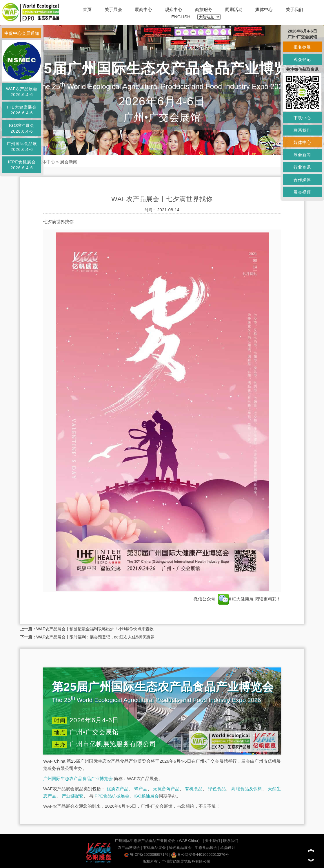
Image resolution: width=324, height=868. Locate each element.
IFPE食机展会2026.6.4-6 (22, 165)
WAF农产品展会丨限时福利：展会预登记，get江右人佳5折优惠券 (95, 637)
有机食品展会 (154, 848)
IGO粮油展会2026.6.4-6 (22, 128)
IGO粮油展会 (146, 796)
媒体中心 (264, 9)
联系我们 (231, 841)
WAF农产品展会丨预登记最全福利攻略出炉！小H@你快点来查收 (95, 629)
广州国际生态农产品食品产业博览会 (78, 778)
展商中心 (143, 9)
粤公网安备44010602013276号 (200, 855)
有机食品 (194, 789)
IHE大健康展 (236, 599)
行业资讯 (302, 167)
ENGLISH (181, 17)
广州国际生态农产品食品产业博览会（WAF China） (158, 841)
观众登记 (302, 59)
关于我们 (294, 9)
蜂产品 (141, 789)
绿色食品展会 (180, 848)
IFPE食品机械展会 (111, 796)
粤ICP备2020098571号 (146, 855)
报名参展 (302, 47)
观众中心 (174, 9)
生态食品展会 (206, 848)
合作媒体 (302, 180)
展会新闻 (69, 162)
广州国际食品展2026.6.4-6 (22, 147)
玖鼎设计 (228, 848)
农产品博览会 (129, 848)
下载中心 (302, 118)
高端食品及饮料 (247, 789)
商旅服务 (204, 9)
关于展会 (113, 9)
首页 (87, 9)
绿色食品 (217, 789)
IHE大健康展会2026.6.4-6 (22, 110)
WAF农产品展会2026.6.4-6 (22, 92)
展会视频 (302, 192)
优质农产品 (118, 789)
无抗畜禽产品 (166, 789)
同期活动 (234, 9)
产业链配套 (73, 796)
